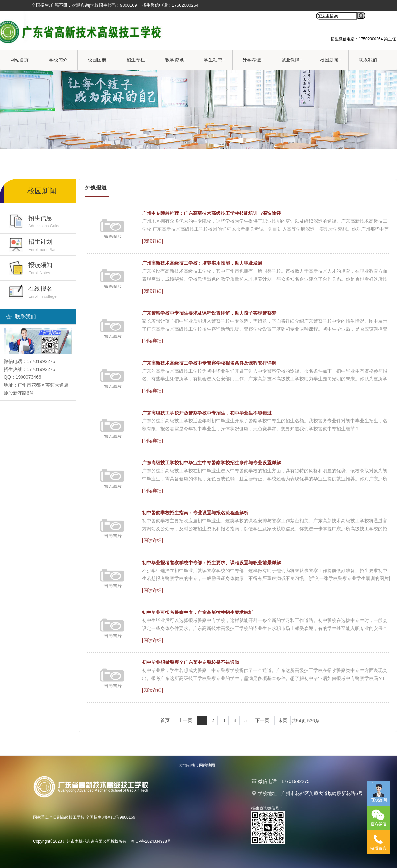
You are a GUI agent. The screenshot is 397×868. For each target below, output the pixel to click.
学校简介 (60, 60)
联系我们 (370, 60)
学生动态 (215, 60)
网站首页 (20, 60)
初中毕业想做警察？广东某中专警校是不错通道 (191, 662)
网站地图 (207, 765)
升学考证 (253, 60)
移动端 (279, 16)
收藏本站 (229, 16)
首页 (165, 720)
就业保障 (292, 60)
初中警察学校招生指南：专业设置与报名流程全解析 (195, 513)
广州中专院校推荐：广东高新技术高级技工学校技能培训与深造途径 (211, 213)
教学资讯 (176, 60)
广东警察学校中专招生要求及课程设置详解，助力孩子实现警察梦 (209, 313)
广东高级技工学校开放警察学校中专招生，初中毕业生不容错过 (207, 413)
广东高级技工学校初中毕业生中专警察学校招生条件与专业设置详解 (211, 463)
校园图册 (99, 60)
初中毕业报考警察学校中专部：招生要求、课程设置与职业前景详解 (211, 563)
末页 (283, 720)
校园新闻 (331, 60)
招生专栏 (137, 60)
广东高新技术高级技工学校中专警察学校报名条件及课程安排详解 (209, 363)
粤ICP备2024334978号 (151, 841)
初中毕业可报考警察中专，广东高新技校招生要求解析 (198, 612)
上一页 (185, 720)
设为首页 (255, 16)
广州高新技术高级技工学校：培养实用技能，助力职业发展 (202, 263)
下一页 (262, 720)
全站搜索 (303, 16)
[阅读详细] (153, 241)
